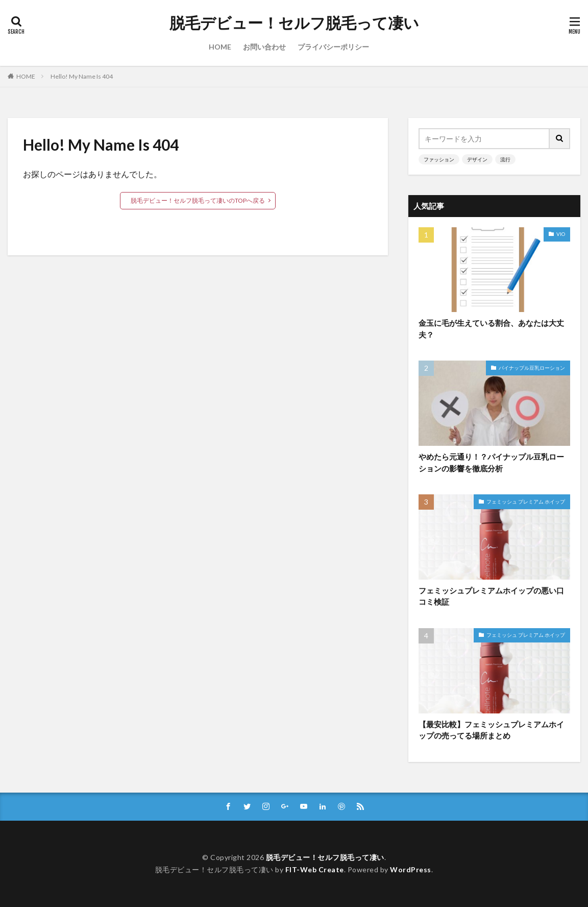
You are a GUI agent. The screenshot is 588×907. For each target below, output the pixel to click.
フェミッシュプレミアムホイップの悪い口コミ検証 (491, 596)
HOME (220, 47)
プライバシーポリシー (333, 47)
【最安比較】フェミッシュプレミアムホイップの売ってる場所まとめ (491, 730)
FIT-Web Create (315, 869)
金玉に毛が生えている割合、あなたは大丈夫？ (491, 329)
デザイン (477, 159)
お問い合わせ (264, 47)
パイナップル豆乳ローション (532, 368)
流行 (505, 159)
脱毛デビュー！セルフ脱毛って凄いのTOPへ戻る (198, 200)
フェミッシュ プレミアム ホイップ (526, 502)
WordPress (411, 869)
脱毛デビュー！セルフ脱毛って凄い (294, 23)
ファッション (439, 159)
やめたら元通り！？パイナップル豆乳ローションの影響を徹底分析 (491, 462)
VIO (561, 234)
